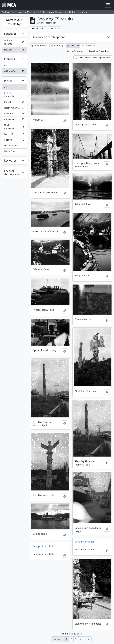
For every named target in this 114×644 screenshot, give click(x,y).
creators (9, 59)
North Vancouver (14, 127)
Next (87, 639)
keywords (10, 161)
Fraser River (14, 135)
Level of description (11, 173)
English (14, 50)
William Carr (14, 72)
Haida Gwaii (14, 152)
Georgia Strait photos (44, 546)
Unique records (14, 42)
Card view (73, 46)
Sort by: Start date (75, 51)
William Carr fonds (85, 542)
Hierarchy (57, 46)
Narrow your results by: (14, 22)
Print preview (39, 46)
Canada (14, 103)
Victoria (14, 140)
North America (14, 108)
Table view (88, 46)
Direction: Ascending (99, 51)
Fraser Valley (14, 146)
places (8, 80)
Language (10, 34)
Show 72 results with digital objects (93, 58)
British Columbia (14, 95)
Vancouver (14, 120)
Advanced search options (49, 37)
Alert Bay (14, 114)
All (5, 66)
